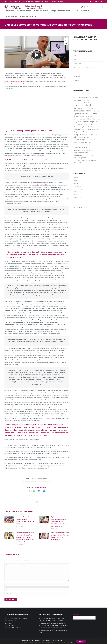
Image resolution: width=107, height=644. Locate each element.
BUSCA (75, 614)
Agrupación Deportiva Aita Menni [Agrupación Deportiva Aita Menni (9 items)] (82, 98)
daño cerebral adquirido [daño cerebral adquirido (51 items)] (83, 108)
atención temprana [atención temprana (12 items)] (79, 100)
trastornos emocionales (46, 481)
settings (70, 642)
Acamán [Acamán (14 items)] (76, 95)
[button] (94, 7)
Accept (81, 641)
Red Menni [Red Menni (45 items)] (89, 142)
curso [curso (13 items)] (93, 103)
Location (76, 72)
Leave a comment (43, 478)
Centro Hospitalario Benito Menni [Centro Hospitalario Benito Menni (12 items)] (82, 103)
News (75, 59)
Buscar (99, 618)
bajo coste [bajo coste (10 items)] (87, 100)
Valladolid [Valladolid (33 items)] (77, 163)
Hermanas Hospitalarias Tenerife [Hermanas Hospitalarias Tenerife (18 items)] (83, 127)
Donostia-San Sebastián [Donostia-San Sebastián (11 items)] (86, 116)
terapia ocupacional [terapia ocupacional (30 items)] (80, 158)
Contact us (77, 76)
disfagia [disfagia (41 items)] (77, 116)
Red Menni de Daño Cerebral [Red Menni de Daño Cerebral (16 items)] (82, 145)
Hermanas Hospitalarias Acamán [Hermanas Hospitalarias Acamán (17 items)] (83, 124)
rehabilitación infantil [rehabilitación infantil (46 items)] (82, 155)
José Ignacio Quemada (18, 82)
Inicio (75, 55)
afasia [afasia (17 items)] (85, 95)
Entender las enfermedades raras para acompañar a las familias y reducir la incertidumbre (60, 536)
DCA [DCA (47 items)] (94, 111)
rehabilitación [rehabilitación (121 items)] (80, 147)
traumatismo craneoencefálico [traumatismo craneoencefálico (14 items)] (82, 160)
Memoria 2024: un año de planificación (85, 68)
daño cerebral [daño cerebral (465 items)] (82, 105)
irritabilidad (42, 185)
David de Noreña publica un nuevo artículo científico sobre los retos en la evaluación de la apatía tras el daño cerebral (25, 537)
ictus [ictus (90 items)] (76, 137)
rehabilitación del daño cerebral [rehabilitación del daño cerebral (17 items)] (83, 150)
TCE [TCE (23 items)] (93, 155)
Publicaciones (77, 64)
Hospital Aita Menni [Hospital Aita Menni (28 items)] (80, 132)
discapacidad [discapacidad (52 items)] (92, 114)
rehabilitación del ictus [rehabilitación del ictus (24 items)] (81, 153)
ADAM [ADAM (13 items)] (80, 95)
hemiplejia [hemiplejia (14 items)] (76, 122)
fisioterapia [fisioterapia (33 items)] (91, 119)
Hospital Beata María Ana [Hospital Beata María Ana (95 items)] (85, 134)
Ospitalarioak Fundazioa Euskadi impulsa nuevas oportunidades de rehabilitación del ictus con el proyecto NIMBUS (59, 521)
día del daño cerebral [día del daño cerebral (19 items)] (80, 119)
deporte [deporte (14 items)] (99, 111)
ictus (39, 481)
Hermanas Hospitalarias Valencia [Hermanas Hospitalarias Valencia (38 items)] (86, 129)
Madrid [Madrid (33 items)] (89, 137)
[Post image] (9, 520)
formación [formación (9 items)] (98, 119)
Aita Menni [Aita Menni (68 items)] (95, 97)
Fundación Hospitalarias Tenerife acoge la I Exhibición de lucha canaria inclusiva (25, 520)
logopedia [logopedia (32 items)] (82, 137)
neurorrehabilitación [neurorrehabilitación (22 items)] (92, 140)
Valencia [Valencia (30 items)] (94, 160)
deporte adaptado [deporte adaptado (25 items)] (80, 114)
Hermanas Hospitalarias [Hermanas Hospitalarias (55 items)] (90, 122)
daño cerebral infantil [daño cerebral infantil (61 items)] (83, 111)
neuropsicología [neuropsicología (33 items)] (79, 140)
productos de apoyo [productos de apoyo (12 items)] (79, 142)
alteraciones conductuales (31, 481)
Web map (76, 80)
